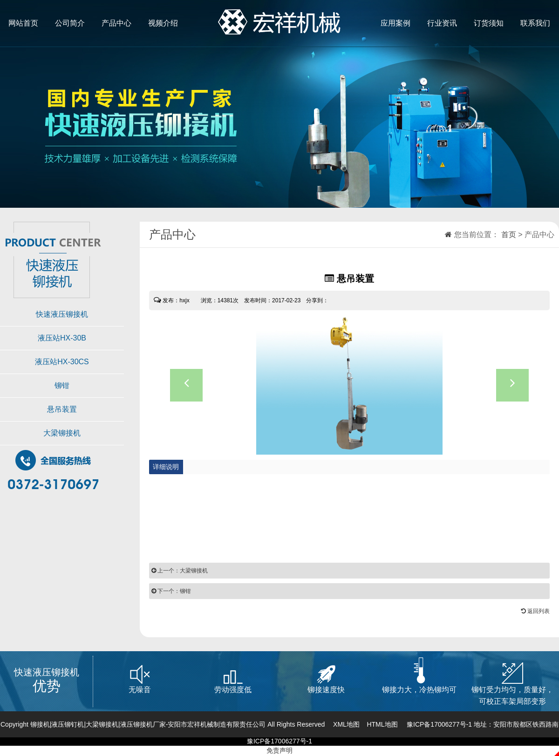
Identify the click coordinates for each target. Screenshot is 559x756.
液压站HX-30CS (62, 362)
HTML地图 (382, 724)
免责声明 (279, 750)
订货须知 (489, 23)
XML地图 (346, 724)
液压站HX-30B (62, 338)
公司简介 (70, 23)
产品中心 (116, 23)
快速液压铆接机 (62, 314)
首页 (509, 235)
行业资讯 (442, 23)
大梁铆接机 (62, 433)
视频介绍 (163, 23)
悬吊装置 (62, 409)
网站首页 (23, 23)
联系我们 (535, 23)
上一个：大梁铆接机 (180, 571)
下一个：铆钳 (171, 591)
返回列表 (535, 611)
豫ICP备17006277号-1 (438, 724)
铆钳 (62, 385)
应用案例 (395, 23)
